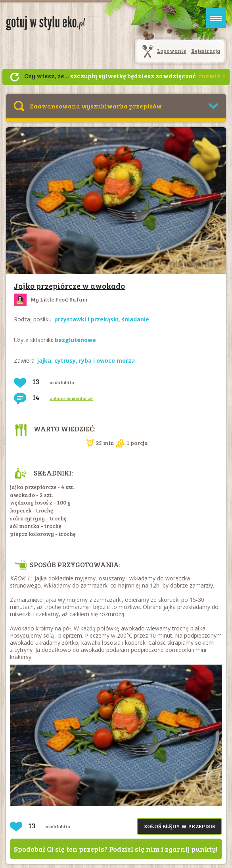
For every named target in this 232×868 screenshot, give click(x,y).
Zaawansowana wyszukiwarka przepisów (96, 106)
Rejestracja (206, 51)
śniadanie (135, 319)
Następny (15, 77)
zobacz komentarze (71, 398)
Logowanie (172, 51)
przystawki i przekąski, (88, 319)
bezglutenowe (75, 340)
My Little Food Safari (51, 299)
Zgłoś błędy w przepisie (179, 826)
